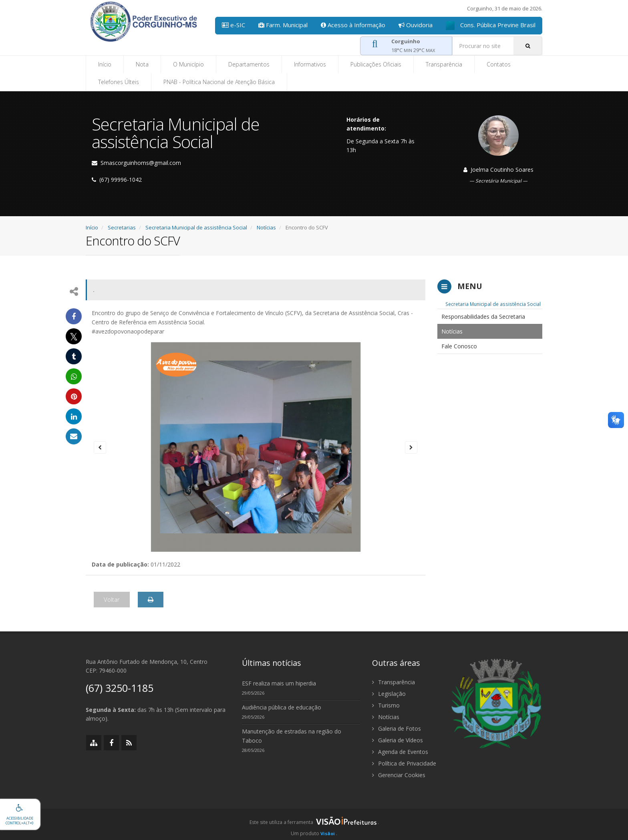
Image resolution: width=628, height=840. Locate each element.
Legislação (389, 694)
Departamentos (249, 64)
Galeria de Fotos (397, 728)
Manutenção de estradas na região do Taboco (292, 736)
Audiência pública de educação (282, 707)
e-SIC (233, 25)
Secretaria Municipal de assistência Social (196, 227)
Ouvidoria (416, 25)
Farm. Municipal (283, 25)
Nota (142, 64)
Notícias (266, 227)
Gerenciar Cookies (399, 775)
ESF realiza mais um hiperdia (279, 683)
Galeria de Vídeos (398, 740)
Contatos (499, 64)
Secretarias (122, 227)
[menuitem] (490, 317)
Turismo (386, 705)
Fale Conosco (459, 346)
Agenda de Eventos (400, 752)
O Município (188, 64)
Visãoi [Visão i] (328, 833)
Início (105, 64)
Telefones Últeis (119, 82)
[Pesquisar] (528, 46)
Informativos (310, 64)
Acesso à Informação (353, 25)
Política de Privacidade (404, 763)
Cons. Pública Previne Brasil (491, 25)
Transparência (444, 64)
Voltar (112, 599)
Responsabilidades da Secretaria (483, 317)
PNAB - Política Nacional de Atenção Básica (219, 82)
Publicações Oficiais (376, 64)
